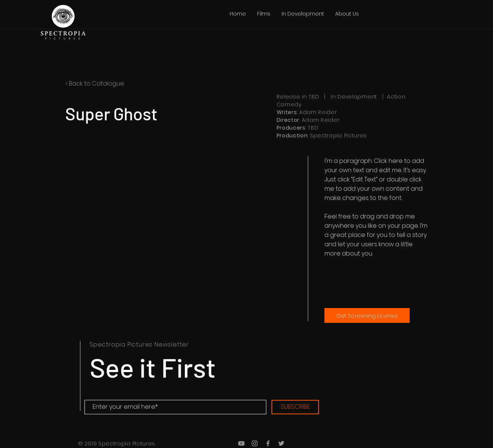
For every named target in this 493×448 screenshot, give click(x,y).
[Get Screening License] (367, 315)
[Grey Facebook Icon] (268, 443)
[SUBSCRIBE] (295, 407)
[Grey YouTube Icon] (241, 443)
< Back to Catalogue (95, 83)
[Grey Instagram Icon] (255, 443)
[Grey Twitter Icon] (281, 443)
